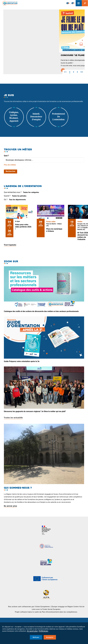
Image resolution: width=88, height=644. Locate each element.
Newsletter (68, 3)
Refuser (36, 637)
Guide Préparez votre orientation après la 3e (22, 361)
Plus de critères (10, 165)
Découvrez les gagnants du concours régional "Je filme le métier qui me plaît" (35, 411)
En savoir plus (10, 506)
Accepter (50, 637)
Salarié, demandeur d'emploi (36, 117)
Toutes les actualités (13, 418)
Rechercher (11, 171)
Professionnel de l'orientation (58, 117)
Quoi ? (6, 156)
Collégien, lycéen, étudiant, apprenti (14, 117)
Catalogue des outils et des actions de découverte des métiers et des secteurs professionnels (41, 311)
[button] (65, 72)
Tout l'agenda (10, 245)
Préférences (44, 631)
